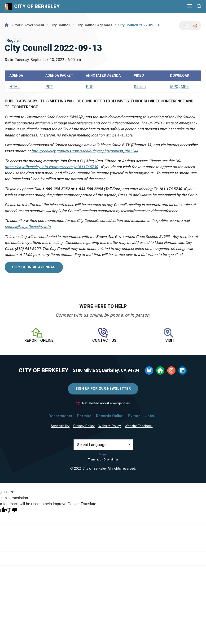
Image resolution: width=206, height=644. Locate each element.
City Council (60, 25)
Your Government (30, 25)
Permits (84, 416)
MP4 (185, 87)
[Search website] (199, 7)
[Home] (7, 25)
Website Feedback (139, 426)
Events (134, 416)
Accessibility (60, 426)
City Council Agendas (94, 25)
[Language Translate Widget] (103, 445)
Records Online (110, 416)
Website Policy (110, 426)
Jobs (150, 416)
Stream (140, 87)
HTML (15, 87)
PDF (49, 87)
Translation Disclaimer (103, 459)
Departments (60, 416)
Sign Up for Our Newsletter (103, 389)
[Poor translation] (12, 510)
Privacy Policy (84, 426)
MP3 (174, 87)
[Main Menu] (190, 6)
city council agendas (34, 267)
